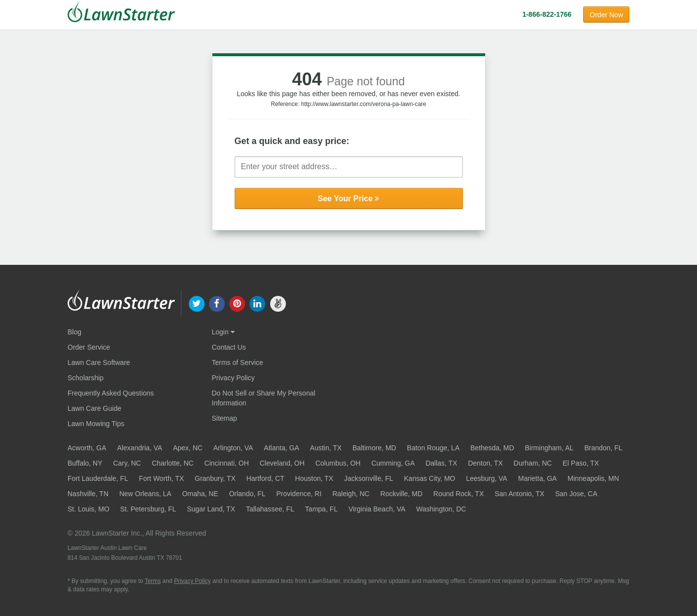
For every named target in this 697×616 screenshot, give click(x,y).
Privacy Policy (233, 378)
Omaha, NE (200, 494)
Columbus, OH (338, 463)
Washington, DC (441, 509)
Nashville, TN (88, 494)
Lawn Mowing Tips (96, 424)
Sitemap (225, 418)
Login (223, 332)
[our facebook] (217, 303)
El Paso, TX (581, 463)
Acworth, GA (87, 448)
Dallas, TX (441, 463)
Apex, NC (188, 448)
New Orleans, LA (145, 494)
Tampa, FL (321, 509)
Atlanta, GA (281, 448)
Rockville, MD (402, 494)
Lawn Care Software (99, 362)
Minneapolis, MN (593, 478)
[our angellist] (278, 303)
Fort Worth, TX (161, 478)
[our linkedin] (258, 303)
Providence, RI (299, 494)
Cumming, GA (393, 463)
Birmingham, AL (549, 448)
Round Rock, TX (458, 494)
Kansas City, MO (430, 478)
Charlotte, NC (173, 463)
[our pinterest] (237, 303)
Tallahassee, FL (270, 509)
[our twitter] (196, 303)
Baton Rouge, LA (434, 448)
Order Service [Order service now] (89, 347)
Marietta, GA (538, 478)
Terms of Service (238, 362)
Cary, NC (127, 463)
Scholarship (86, 378)
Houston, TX (314, 478)
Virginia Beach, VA (377, 509)
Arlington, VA (233, 448)
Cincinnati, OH (227, 463)
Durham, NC (533, 463)
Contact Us (229, 347)
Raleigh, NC (351, 494)
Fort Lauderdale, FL (98, 478)
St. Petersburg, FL (148, 509)
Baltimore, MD (374, 448)
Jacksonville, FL (369, 478)
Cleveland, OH (282, 463)
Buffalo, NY (85, 463)
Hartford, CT (265, 478)
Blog (74, 332)
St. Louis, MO (88, 509)
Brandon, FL (603, 448)
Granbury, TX (215, 478)
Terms (153, 581)
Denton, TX (485, 463)
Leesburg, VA (487, 478)
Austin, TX (326, 448)
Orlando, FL (247, 494)
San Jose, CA (576, 494)
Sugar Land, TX (211, 509)
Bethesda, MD (492, 448)
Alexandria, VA (139, 448)
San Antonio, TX (519, 494)
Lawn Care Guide (94, 408)
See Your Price (349, 199)
